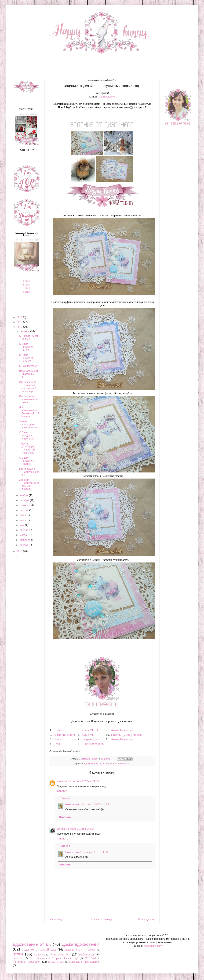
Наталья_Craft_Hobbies (126, 735)
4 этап (26, 292)
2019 (20, 317)
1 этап (26, 281)
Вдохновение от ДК (94, 764)
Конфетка (39, 955)
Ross (57, 744)
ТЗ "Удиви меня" (56, 962)
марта (24, 535)
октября (25, 500)
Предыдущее (146, 920)
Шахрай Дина (90, 739)
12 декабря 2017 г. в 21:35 (83, 781)
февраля (25, 540)
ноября (24, 495)
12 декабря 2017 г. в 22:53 (95, 805)
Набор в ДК (87, 955)
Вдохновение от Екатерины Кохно (29, 374)
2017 (20, 327)
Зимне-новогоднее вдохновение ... (29, 424)
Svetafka (59, 730)
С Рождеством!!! (29, 366)
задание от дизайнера (118, 764)
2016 (20, 551)
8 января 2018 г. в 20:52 (80, 829)
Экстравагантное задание (84, 962)
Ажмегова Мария (65, 735)
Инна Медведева (93, 744)
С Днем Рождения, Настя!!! (27, 461)
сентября (26, 505)
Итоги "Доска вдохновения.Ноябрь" (29, 399)
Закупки (92, 950)
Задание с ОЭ (73, 950)
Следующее (57, 920)
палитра (18, 958)
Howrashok (72, 805)
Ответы (65, 798)
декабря (25, 331)
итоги (18, 954)
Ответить (62, 791)
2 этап (26, 285)
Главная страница (101, 920)
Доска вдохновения (81, 944)
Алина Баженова (122, 730)
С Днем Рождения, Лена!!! (27, 347)
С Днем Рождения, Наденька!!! (27, 435)
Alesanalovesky (153, 946)
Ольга (57, 739)
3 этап (26, 288)
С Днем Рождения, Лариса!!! (27, 358)
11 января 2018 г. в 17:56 (95, 852)
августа (25, 510)
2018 (20, 322)
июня (23, 520)
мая (22, 525)
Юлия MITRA (90, 730)
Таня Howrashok (106, 97)
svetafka (62, 781)
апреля (24, 530)
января (24, 545)
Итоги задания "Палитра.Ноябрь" (29, 472)
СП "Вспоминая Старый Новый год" (54, 958)
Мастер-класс (60, 954)
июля (23, 515)
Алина (61, 829)
